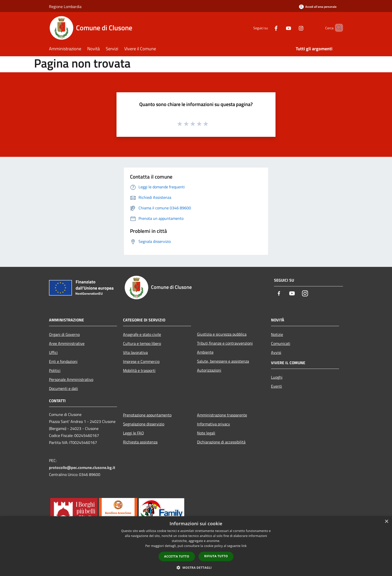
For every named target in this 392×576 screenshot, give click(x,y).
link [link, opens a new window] (244, 546)
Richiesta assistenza (140, 442)
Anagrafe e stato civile (142, 334)
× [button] (386, 522)
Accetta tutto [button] (177, 556)
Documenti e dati (63, 388)
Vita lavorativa (135, 352)
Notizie (277, 334)
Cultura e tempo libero (142, 343)
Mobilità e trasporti (139, 370)
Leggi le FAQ (133, 433)
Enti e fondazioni (63, 361)
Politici (55, 370)
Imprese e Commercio (141, 361)
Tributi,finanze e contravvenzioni (225, 343)
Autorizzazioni (209, 370)
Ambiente (205, 352)
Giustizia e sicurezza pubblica (222, 334)
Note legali (206, 433)
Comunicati (281, 343)
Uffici (53, 352)
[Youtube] (280, 28)
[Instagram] (292, 28)
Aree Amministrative (67, 343)
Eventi (276, 386)
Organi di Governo (64, 334)
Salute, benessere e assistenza (223, 361)
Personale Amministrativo (71, 379)
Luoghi (277, 377)
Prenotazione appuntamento (147, 415)
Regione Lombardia (65, 7)
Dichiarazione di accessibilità (221, 442)
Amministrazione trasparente (222, 415)
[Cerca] (337, 28)
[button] (196, 567)
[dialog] (196, 546)
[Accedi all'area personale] (318, 7)
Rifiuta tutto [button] (216, 556)
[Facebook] (267, 28)
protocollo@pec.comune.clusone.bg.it (82, 467)
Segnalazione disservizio (144, 424)
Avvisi (276, 352)
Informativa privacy (213, 424)
